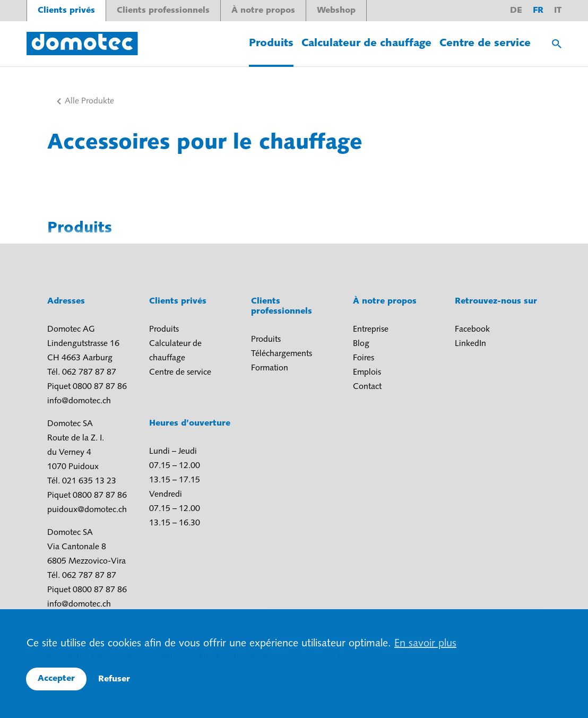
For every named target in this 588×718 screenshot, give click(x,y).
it (558, 11)
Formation (270, 368)
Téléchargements (282, 354)
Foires (364, 358)
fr (538, 11)
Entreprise (371, 330)
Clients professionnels (163, 11)
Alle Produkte (89, 101)
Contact (367, 387)
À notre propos (263, 11)
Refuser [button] (114, 679)
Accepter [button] (56, 679)
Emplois (367, 373)
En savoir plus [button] (425, 644)
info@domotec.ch (79, 401)
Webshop (336, 11)
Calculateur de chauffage (366, 44)
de (516, 11)
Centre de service (485, 44)
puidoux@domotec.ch (87, 510)
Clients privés (66, 11)
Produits (271, 44)
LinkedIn (470, 344)
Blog (361, 344)
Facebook (472, 330)
